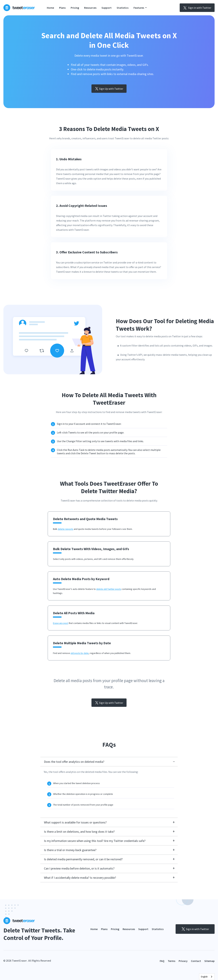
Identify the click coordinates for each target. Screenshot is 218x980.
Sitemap (209, 961)
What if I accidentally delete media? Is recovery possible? (80, 878)
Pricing (75, 8)
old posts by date (80, 653)
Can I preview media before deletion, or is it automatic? (79, 868)
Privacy (183, 961)
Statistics (123, 8)
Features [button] (139, 8)
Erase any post (61, 623)
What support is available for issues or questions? (75, 822)
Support (107, 8)
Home (50, 8)
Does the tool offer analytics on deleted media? (74, 762)
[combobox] (207, 977)
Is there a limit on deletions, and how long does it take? (79, 832)
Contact (196, 961)
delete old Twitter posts (109, 589)
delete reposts (65, 529)
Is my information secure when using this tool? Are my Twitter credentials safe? (95, 841)
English (204, 977)
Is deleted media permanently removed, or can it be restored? (83, 859)
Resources (90, 8)
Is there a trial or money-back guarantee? (70, 850)
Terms (172, 961)
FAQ (162, 961)
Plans (62, 8)
